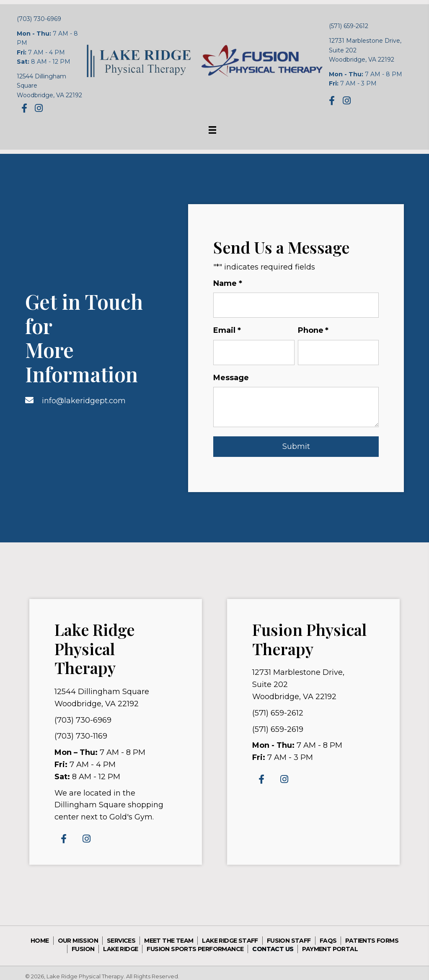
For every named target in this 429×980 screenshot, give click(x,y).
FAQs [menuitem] (328, 934)
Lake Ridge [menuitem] (120, 942)
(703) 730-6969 (39, 19)
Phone (313, 327)
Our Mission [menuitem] (78, 934)
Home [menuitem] (40, 934)
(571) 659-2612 (349, 26)
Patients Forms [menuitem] (372, 934)
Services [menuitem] (121, 934)
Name (228, 284)
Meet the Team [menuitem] (169, 934)
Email (227, 327)
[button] (24, 108)
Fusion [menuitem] (83, 942)
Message (231, 371)
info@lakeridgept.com (84, 397)
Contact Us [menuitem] (273, 942)
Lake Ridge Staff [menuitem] (230, 934)
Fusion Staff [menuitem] (289, 934)
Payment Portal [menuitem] (330, 942)
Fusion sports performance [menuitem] (195, 942)
